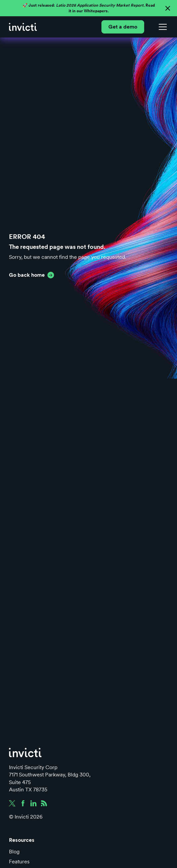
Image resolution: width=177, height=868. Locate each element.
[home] (23, 27)
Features (19, 862)
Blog (14, 852)
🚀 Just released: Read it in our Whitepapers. (89, 8)
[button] (161, 27)
